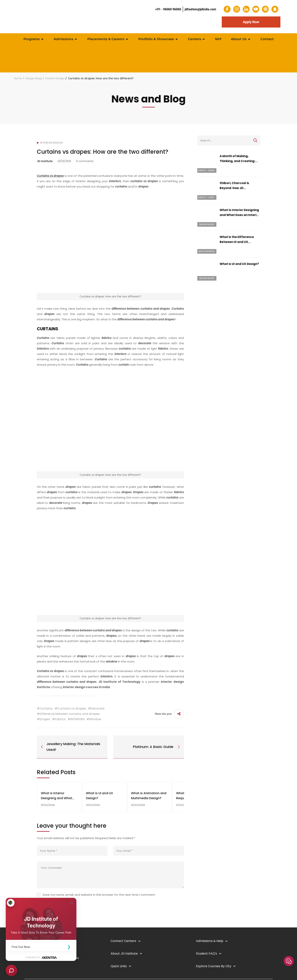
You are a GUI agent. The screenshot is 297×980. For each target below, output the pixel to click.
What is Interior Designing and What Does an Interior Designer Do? (240, 215)
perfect (100, 676)
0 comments (85, 161)
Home (18, 78)
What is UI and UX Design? (239, 264)
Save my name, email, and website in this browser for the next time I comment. (99, 895)
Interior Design (55, 78)
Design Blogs (34, 78)
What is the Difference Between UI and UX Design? (237, 242)
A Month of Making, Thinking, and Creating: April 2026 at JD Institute (238, 161)
